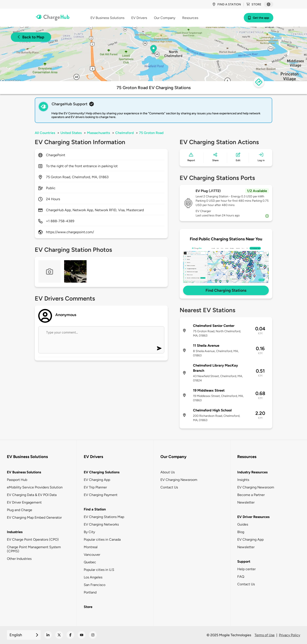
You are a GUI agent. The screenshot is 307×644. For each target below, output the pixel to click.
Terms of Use (265, 635)
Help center (246, 569)
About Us (168, 472)
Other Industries (19, 559)
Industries (15, 532)
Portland (90, 592)
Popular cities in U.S (99, 570)
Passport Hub (17, 480)
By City (89, 532)
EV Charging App (97, 480)
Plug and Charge (20, 510)
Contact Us (169, 487)
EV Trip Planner (95, 487)
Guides (243, 524)
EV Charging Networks (101, 524)
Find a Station (95, 509)
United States (71, 133)
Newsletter (246, 502)
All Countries (45, 133)
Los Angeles (93, 577)
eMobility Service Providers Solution (35, 487)
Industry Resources (252, 472)
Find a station (227, 4)
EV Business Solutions (24, 472)
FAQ (241, 577)
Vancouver (92, 555)
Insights (243, 480)
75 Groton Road (151, 133)
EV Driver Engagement (24, 502)
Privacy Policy (290, 635)
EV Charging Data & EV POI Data (32, 495)
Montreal (91, 547)
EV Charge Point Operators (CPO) (33, 539)
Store (254, 4)
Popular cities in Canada (102, 539)
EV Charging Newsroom (179, 480)
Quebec (90, 562)
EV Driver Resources (253, 517)
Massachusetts (98, 133)
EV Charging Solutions (102, 472)
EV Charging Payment (101, 495)
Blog (241, 532)
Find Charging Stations (226, 290)
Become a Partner (251, 495)
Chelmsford (124, 133)
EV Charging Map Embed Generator (34, 517)
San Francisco (95, 585)
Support (244, 561)
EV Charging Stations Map (104, 517)
